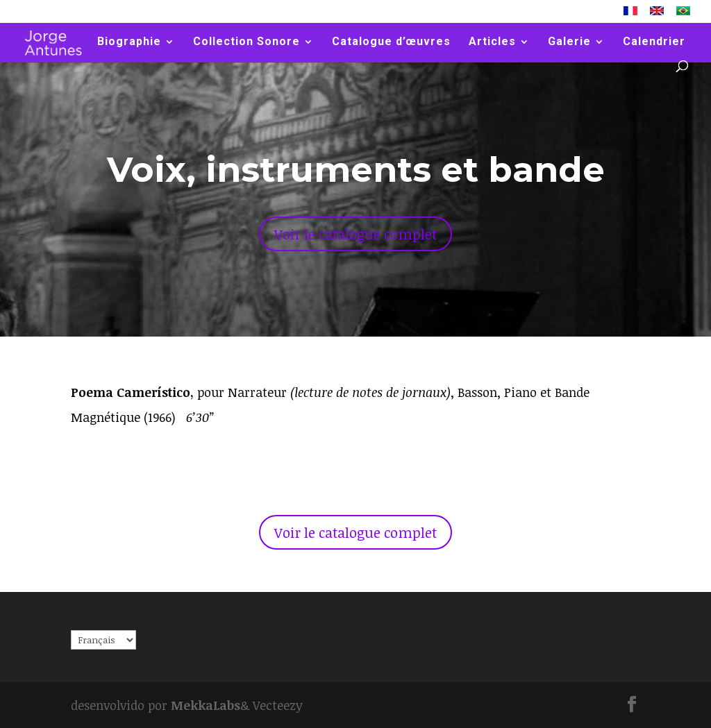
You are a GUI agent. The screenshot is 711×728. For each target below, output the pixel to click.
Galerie (569, 42)
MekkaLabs (206, 705)
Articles (492, 42)
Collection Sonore (246, 42)
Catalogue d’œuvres (391, 42)
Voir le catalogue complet (355, 234)
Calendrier (654, 42)
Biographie (129, 42)
